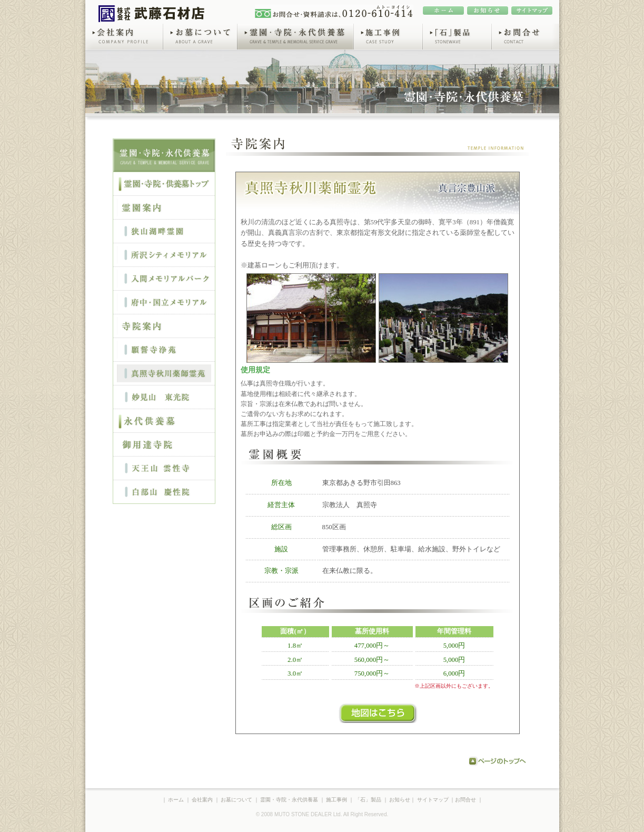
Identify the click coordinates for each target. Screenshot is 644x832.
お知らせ (400, 800)
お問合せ (525, 37)
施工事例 (388, 37)
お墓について (200, 37)
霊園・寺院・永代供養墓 (295, 37)
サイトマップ (433, 800)
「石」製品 (457, 37)
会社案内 (124, 37)
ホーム (176, 800)
